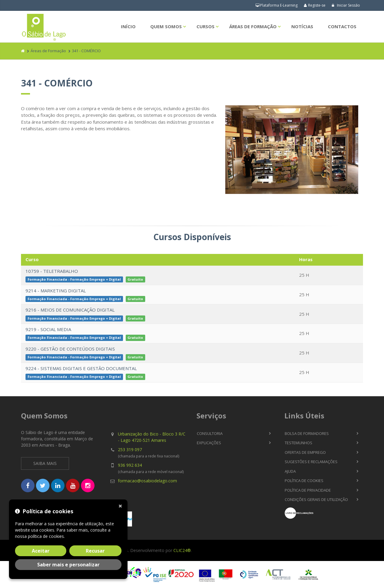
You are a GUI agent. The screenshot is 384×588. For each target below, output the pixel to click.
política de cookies (46, 536)
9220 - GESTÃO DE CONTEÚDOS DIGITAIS (70, 349)
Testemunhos (298, 443)
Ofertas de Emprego (305, 452)
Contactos (342, 26)
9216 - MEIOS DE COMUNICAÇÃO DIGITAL (70, 310)
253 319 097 (130, 449)
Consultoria (210, 433)
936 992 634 (130, 465)
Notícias (302, 26)
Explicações (209, 443)
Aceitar (41, 551)
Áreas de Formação (253, 26)
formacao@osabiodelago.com (147, 481)
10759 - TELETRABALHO (52, 271)
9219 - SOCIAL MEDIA (48, 329)
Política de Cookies (304, 481)
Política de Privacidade (308, 490)
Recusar (95, 551)
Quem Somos (166, 26)
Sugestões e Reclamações (311, 462)
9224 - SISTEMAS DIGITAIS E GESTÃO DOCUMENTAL (81, 368)
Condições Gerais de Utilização (316, 499)
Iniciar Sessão (346, 5)
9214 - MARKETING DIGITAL (56, 291)
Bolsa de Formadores (307, 433)
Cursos (205, 26)
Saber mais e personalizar (68, 565)
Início (128, 26)
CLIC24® (182, 550)
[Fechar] (121, 505)
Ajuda (290, 471)
